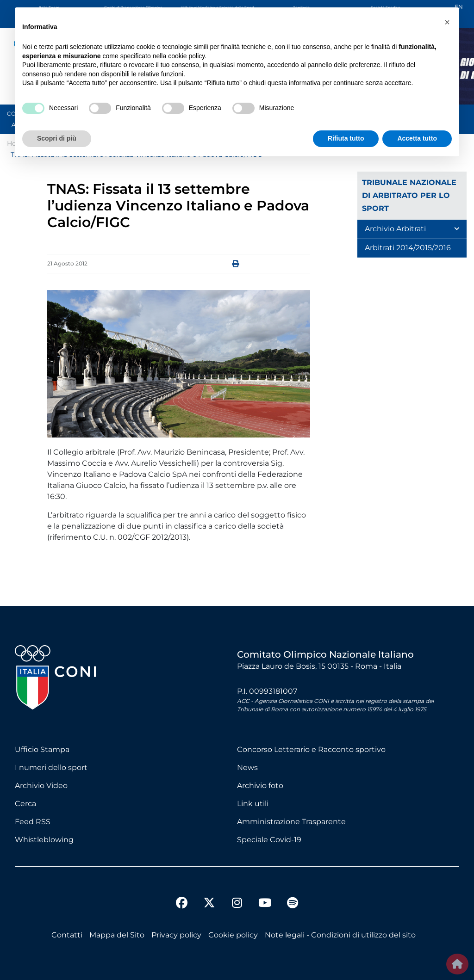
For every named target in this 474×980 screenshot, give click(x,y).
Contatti (67, 935)
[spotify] (293, 904)
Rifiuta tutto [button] (346, 138)
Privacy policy (176, 935)
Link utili (253, 804)
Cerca (25, 804)
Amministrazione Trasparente (291, 822)
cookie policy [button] (186, 56)
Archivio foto (260, 786)
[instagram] (237, 904)
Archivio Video (41, 786)
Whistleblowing (44, 840)
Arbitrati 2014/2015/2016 (408, 248)
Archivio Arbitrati (395, 229)
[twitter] (209, 895)
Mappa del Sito (117, 935)
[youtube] (265, 904)
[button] (447, 22)
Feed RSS (33, 822)
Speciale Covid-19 (269, 840)
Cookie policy (233, 935)
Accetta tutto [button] (417, 138)
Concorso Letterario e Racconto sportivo (311, 749)
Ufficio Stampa (42, 749)
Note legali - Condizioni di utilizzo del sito (340, 935)
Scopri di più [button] (57, 138)
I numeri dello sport (51, 767)
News (247, 767)
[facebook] (181, 904)
